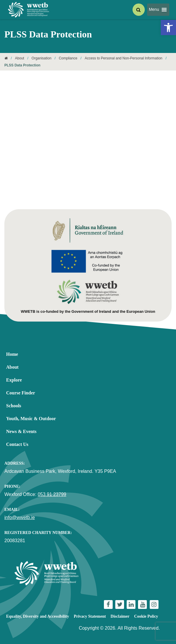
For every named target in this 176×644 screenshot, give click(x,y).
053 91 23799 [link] (52, 494)
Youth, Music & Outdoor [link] (31, 419)
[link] (168, 28)
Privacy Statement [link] (90, 616)
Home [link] (12, 354)
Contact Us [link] (17, 444)
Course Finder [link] (21, 393)
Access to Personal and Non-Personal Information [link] (123, 58)
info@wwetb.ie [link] (20, 517)
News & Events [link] (21, 431)
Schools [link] (14, 406)
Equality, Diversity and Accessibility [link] (38, 616)
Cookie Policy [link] (146, 616)
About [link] (19, 58)
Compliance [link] (68, 58)
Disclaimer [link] (120, 616)
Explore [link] (14, 380)
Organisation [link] (41, 58)
